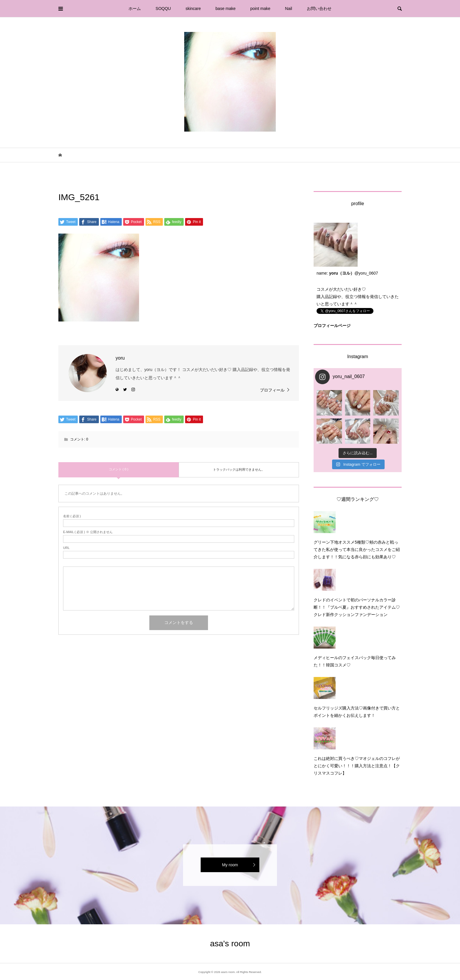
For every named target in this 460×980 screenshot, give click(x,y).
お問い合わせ (319, 8)
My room (230, 865)
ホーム (135, 8)
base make (226, 8)
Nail (289, 8)
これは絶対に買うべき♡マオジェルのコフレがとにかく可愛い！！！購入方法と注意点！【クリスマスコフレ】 (357, 766)
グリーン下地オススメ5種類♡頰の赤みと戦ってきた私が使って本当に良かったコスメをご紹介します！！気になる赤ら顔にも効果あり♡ (357, 549)
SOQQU (163, 8)
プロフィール (272, 390)
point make (260, 8)
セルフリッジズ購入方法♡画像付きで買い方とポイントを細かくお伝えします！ (357, 712)
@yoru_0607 (366, 273)
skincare (193, 8)
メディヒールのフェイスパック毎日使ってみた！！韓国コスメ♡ (355, 661)
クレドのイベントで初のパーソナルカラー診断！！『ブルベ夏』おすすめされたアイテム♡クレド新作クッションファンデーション (357, 607)
